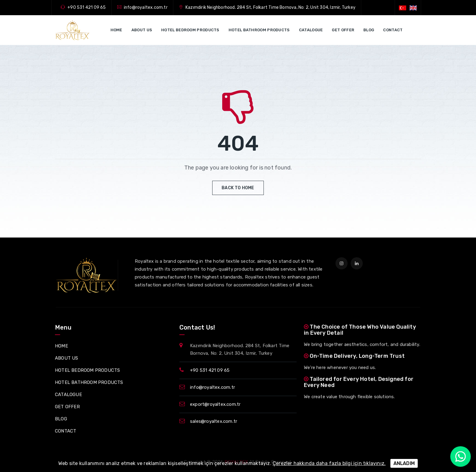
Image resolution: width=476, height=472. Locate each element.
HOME (116, 30)
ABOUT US (142, 30)
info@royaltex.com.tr (146, 7)
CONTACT (393, 30)
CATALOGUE (311, 30)
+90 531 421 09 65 (87, 7)
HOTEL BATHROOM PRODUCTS (259, 30)
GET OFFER (343, 30)
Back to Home (238, 188)
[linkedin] (357, 263)
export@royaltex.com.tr (215, 404)
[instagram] (342, 263)
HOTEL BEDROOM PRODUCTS (190, 30)
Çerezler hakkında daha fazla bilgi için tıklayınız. (329, 463)
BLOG (369, 30)
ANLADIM (404, 463)
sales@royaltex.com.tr (214, 421)
